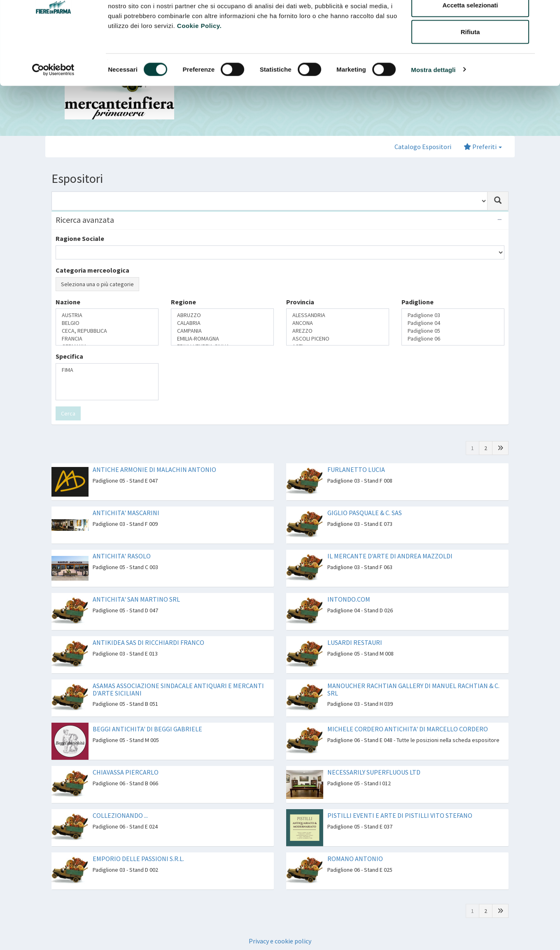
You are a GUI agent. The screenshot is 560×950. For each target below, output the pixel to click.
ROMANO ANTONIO (355, 859)
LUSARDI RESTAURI (355, 642)
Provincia (300, 302)
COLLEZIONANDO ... (120, 815)
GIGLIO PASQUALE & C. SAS (365, 513)
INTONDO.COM (349, 599)
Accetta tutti (470, 22)
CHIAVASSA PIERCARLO (126, 772)
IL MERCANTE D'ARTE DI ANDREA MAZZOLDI (390, 556)
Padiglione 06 (453, 339)
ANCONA (338, 323)
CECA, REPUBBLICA (107, 331)
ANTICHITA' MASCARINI (126, 513)
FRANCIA (107, 339)
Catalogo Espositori (423, 147)
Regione (183, 302)
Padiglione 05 (453, 331)
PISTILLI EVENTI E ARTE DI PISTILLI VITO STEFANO (400, 815)
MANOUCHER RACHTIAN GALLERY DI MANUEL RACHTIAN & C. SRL (413, 689)
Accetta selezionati (470, 49)
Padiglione (418, 302)
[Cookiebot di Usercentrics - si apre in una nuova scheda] (53, 114)
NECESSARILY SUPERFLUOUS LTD (374, 772)
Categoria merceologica (92, 270)
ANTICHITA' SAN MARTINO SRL (136, 599)
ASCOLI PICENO (338, 339)
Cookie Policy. (199, 69)
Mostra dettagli (433, 113)
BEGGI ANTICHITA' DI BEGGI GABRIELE (147, 729)
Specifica (69, 356)
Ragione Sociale (80, 238)
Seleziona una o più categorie (97, 284)
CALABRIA (222, 323)
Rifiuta (470, 76)
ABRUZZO (222, 315)
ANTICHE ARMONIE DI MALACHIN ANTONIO (154, 469)
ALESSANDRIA (338, 315)
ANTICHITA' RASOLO (122, 556)
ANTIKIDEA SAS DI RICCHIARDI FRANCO (148, 642)
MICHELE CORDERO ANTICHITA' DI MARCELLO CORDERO (408, 729)
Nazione (68, 302)
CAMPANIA (222, 331)
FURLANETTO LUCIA (356, 469)
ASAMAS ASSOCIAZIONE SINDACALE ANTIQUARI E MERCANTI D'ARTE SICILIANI (178, 689)
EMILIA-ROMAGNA (222, 339)
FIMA (107, 370)
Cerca (68, 413)
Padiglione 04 (453, 323)
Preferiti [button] (483, 147)
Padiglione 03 (453, 315)
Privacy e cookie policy (280, 941)
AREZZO (338, 331)
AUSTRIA (107, 315)
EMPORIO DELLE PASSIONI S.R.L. (138, 859)
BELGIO (107, 323)
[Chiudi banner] (547, 13)
